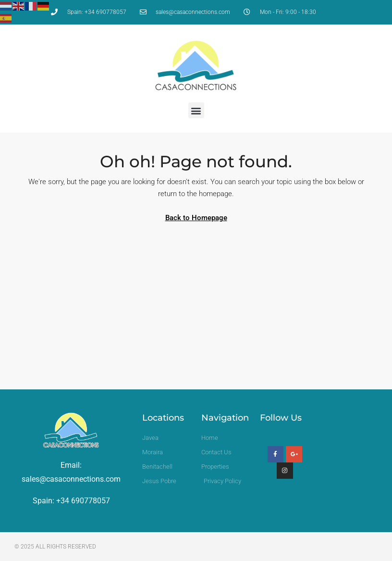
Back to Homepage (196, 217)
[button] (196, 110)
